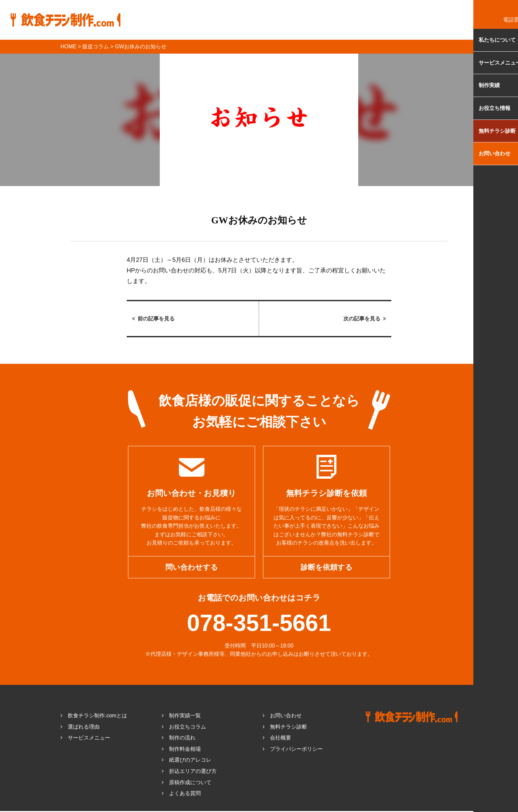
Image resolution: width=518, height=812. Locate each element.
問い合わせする (192, 568)
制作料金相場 (181, 750)
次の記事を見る (365, 319)
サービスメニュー (85, 739)
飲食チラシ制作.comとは (94, 716)
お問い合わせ (282, 716)
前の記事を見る (153, 319)
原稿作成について (187, 783)
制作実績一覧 (181, 716)
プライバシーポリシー (293, 750)
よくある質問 (181, 794)
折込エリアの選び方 (189, 772)
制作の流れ (179, 739)
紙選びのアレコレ (187, 761)
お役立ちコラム (184, 728)
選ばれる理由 (80, 728)
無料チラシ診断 (285, 728)
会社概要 (277, 739)
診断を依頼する (327, 568)
